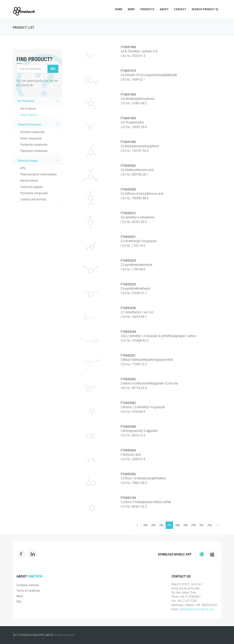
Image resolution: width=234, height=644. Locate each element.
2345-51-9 (138, 459)
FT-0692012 (128, 213)
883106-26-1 (140, 174)
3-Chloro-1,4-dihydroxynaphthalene (143, 478)
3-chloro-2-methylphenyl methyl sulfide (146, 502)
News (131, 9)
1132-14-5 (138, 246)
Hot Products (28, 109)
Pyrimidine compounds (34, 193)
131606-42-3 (140, 340)
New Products (29, 115)
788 (177, 525)
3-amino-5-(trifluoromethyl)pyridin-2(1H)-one (149, 383)
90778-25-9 (139, 388)
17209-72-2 (139, 364)
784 (145, 525)
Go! (53, 69)
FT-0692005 (128, 189)
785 (153, 525)
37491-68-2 (139, 103)
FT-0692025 (128, 284)
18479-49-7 (139, 317)
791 (201, 525)
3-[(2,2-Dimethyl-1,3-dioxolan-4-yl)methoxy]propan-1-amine (158, 336)
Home (119, 9)
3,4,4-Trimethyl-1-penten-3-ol (139, 51)
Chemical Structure (39, 124)
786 (161, 525)
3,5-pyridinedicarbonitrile (136, 265)
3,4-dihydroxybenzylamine (137, 99)
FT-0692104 (128, 498)
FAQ (19, 601)
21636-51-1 (139, 293)
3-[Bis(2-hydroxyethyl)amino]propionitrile (147, 360)
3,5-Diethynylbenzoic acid (137, 170)
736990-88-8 (140, 198)
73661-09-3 (139, 483)
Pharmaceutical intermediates (39, 174)
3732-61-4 (138, 56)
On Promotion (39, 101)
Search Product (205, 9)
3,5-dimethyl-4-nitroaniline (137, 217)
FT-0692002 (128, 166)
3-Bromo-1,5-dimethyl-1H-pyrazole (143, 407)
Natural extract (29, 180)
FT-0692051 (128, 355)
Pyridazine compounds (34, 145)
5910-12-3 (138, 435)
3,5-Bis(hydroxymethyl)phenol (140, 146)
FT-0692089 (128, 427)
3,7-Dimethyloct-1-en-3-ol (137, 312)
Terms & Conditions (28, 591)
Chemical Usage (39, 160)
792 (210, 525)
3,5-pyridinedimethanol (135, 288)
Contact (180, 9)
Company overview (28, 585)
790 (193, 525)
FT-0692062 (128, 379)
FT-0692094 (128, 450)
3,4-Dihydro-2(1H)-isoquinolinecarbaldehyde (149, 75)
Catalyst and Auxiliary (33, 199)
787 (169, 525)
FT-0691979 (128, 71)
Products (147, 9)
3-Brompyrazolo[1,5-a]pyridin (139, 431)
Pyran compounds (31, 138)
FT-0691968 (128, 47)
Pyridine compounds (33, 132)
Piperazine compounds (34, 151)
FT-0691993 (128, 118)
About (164, 9)
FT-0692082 (128, 403)
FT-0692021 (128, 237)
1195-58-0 (138, 269)
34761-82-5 (139, 222)
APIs (23, 168)
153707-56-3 (140, 151)
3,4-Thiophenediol (132, 122)
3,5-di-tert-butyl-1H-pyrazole (139, 241)
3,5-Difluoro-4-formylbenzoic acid (142, 194)
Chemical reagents (32, 187)
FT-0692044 (128, 332)
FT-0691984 (128, 94)
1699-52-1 (138, 79)
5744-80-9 (138, 412)
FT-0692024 (128, 261)
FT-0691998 (128, 142)
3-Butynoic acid (131, 454)
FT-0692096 (128, 474)
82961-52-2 (139, 506)
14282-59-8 (139, 127)
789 (185, 525)
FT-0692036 (128, 308)
